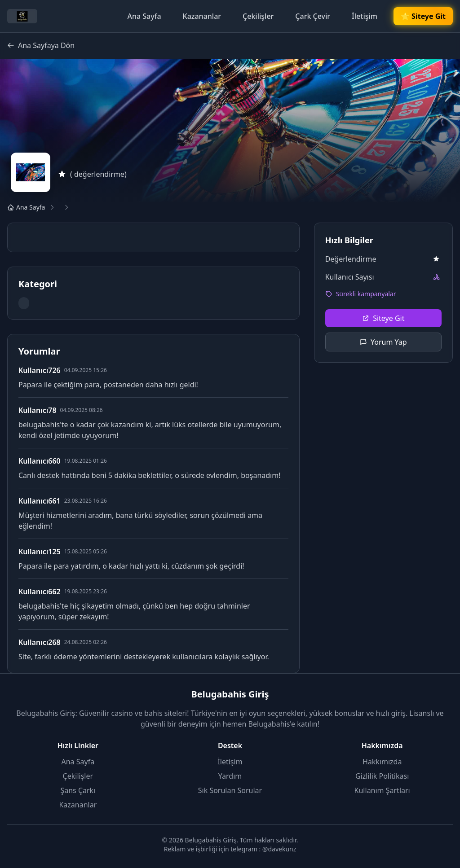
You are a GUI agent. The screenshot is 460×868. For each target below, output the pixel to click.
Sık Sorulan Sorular (230, 790)
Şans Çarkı (78, 790)
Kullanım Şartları (382, 790)
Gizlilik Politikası (382, 776)
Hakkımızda (382, 762)
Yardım (230, 776)
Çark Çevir (313, 16)
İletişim (365, 16)
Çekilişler (258, 16)
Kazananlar (202, 16)
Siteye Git (383, 318)
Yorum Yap (383, 342)
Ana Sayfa (144, 16)
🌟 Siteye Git (423, 16)
